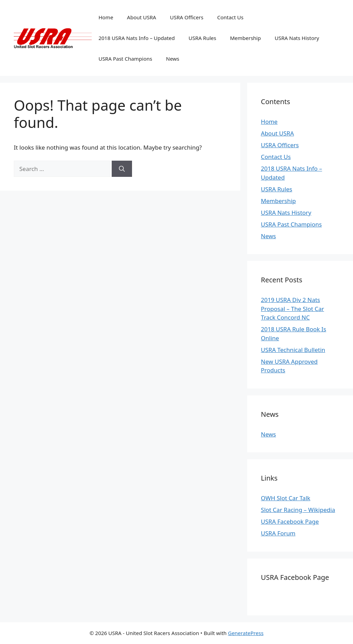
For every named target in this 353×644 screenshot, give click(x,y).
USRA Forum (278, 533)
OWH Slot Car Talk (286, 498)
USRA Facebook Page (290, 521)
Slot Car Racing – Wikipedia (298, 510)
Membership (245, 38)
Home (106, 17)
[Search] (122, 169)
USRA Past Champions (125, 59)
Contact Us (230, 17)
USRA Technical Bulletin (293, 350)
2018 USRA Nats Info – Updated (137, 38)
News (173, 59)
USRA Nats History (297, 38)
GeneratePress (246, 633)
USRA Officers (187, 17)
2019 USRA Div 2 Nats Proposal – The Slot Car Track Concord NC (293, 309)
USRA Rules (202, 38)
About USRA (142, 17)
